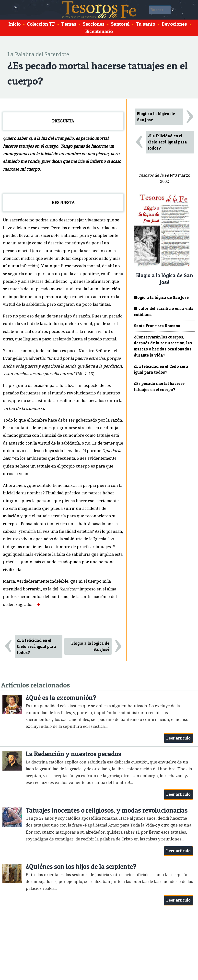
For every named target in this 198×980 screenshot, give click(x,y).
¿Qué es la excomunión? (61, 698)
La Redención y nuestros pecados (73, 754)
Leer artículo (179, 738)
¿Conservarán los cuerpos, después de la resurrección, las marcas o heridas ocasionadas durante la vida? (163, 346)
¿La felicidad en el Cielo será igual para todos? (36, 646)
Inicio (14, 24)
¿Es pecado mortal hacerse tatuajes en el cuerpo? (159, 387)
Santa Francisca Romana (157, 326)
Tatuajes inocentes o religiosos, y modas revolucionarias (107, 810)
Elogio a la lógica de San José (90, 646)
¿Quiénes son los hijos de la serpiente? (81, 866)
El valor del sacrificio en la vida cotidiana (164, 311)
